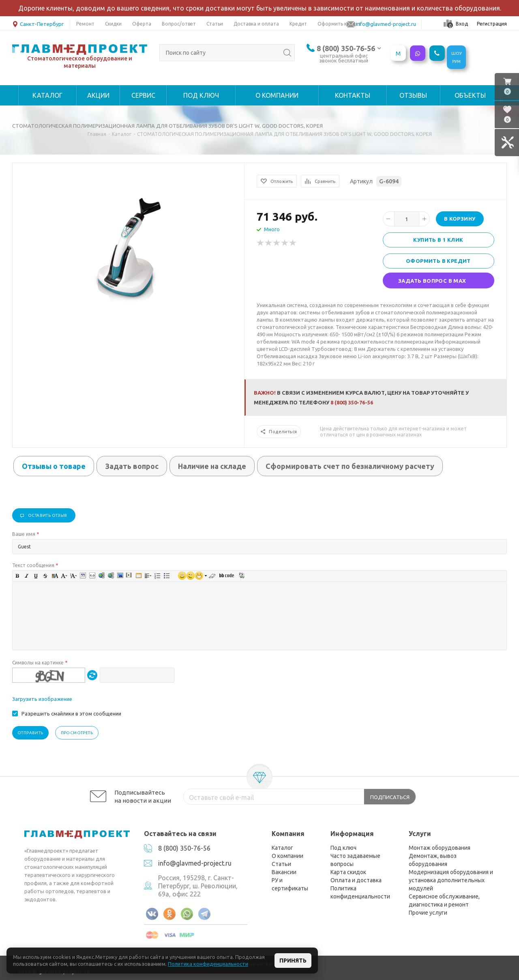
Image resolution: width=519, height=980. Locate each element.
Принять (293, 961)
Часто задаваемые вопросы (355, 860)
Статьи (281, 864)
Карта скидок (348, 872)
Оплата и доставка (356, 880)
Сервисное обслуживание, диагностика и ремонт (444, 900)
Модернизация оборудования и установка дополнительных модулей (451, 880)
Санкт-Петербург (38, 23)
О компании (287, 856)
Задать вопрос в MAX (432, 281)
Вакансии (284, 872)
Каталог (282, 848)
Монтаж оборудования (440, 848)
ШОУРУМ (457, 57)
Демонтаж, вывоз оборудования (433, 860)
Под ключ (343, 848)
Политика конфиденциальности (360, 892)
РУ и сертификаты (290, 884)
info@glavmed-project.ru (195, 863)
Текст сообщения (35, 565)
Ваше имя (26, 534)
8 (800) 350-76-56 (346, 48)
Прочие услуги (428, 913)
